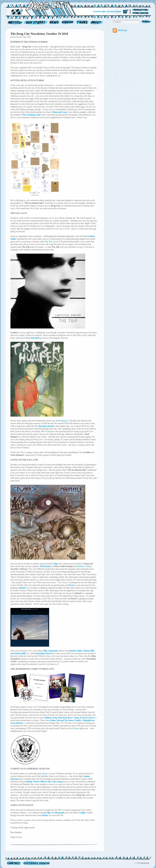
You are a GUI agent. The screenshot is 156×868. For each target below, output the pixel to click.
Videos (68, 23)
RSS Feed (120, 30)
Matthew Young (84, 566)
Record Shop (36, 23)
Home (43, 8)
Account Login (99, 12)
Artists (14, 23)
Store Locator (141, 13)
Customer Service (36, 863)
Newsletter (141, 10)
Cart (126, 12)
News (54, 23)
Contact (14, 863)
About (97, 23)
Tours (82, 23)
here (77, 728)
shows (45, 774)
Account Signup (114, 12)
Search (146, 22)
